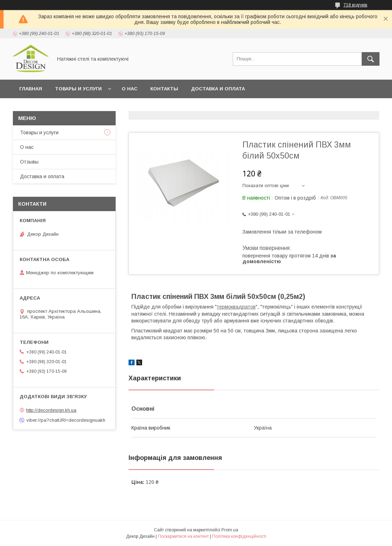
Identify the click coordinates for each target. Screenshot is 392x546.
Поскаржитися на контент (183, 536)
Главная (31, 89)
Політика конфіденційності (239, 536)
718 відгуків (355, 5)
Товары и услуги (78, 89)
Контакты (164, 89)
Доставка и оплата (218, 89)
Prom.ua (230, 530)
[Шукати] (371, 59)
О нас (130, 89)
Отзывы (29, 162)
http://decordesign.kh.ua (51, 410)
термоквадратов (236, 307)
